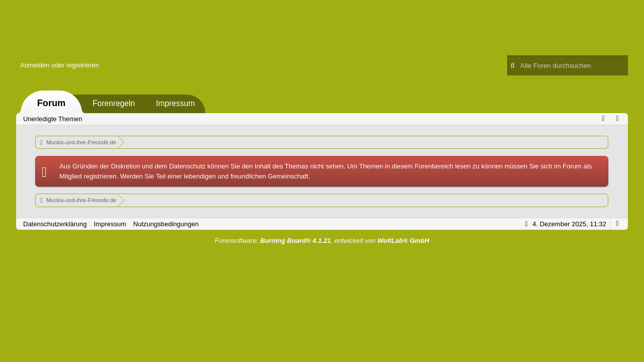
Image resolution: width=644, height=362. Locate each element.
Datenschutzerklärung (55, 224)
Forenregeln (114, 103)
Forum (52, 103)
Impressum (175, 103)
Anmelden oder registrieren (60, 65)
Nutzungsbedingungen (166, 224)
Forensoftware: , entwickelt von (322, 241)
